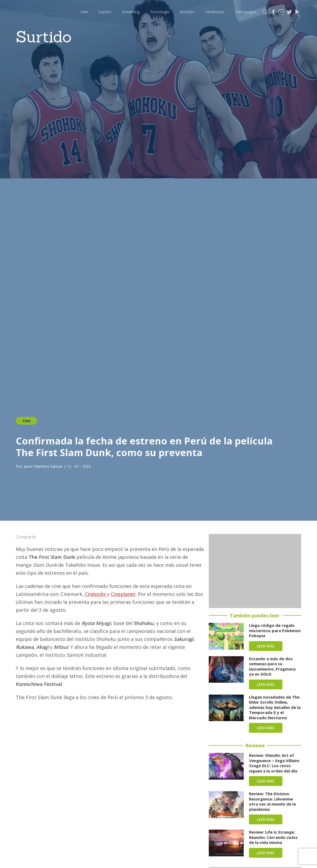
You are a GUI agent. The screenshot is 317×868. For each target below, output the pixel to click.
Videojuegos (246, 12)
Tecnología (160, 12)
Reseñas (187, 12)
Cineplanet (123, 594)
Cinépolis (95, 594)
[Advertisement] (255, 571)
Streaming (131, 12)
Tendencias (215, 12)
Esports (105, 12)
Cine (84, 12)
